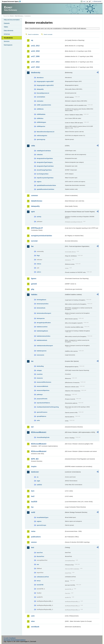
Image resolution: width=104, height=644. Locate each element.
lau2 (33, 496)
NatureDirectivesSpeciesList (45, 132)
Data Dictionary (19, 16)
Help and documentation (12, 20)
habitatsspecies (42, 351)
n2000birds (40, 109)
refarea (39, 264)
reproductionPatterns (43, 403)
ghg (33, 289)
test (32, 547)
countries (40, 374)
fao (32, 246)
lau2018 (34, 502)
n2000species (41, 126)
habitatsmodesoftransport (45, 346)
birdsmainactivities (43, 304)
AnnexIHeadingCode (43, 437)
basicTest (40, 553)
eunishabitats (41, 97)
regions (39, 182)
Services (7, 41)
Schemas (7, 34)
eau (38, 564)
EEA (12, 1)
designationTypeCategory (45, 162)
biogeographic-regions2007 (45, 81)
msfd (33, 512)
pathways (40, 394)
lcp (32, 507)
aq (32, 40)
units (38, 420)
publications (36, 537)
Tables (6, 27)
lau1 (33, 491)
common (34, 195)
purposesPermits (42, 399)
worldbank (35, 627)
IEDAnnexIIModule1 (39, 432)
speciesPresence (42, 412)
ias (32, 361)
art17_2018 (35, 67)
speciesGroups (41, 525)
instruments (40, 355)
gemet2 (34, 284)
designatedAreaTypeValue (45, 158)
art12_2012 (35, 46)
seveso (34, 542)
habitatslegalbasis (42, 331)
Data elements (8, 31)
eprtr (33, 212)
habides (34, 295)
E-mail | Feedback (10, 638)
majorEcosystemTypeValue (45, 178)
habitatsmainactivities (43, 336)
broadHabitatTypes (43, 517)
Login (84, 1)
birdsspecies (41, 318)
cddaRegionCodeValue (44, 151)
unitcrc (39, 272)
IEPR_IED (35, 459)
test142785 (40, 585)
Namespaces (8, 45)
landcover (35, 472)
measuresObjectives (43, 390)
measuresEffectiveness (44, 382)
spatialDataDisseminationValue (46, 185)
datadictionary (37, 201)
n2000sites (40, 118)
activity (39, 217)
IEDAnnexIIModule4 (39, 451)
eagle (38, 481)
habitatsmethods (42, 340)
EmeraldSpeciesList (43, 93)
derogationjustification (44, 323)
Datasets (7, 23)
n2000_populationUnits (44, 105)
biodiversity (36, 73)
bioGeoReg (40, 366)
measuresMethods (42, 386)
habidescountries (42, 327)
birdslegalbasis (41, 300)
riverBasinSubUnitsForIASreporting (48, 407)
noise (33, 531)
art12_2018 (35, 51)
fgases (34, 279)
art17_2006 (35, 56)
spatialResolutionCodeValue (45, 189)
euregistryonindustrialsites (41, 236)
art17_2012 (35, 62)
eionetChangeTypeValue (44, 170)
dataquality (40, 89)
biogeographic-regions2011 (45, 85)
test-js (39, 581)
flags (38, 256)
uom (33, 616)
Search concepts (48, 34)
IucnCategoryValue (43, 174)
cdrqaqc (39, 370)
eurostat (34, 241)
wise (33, 621)
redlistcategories (42, 136)
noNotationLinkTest (43, 577)
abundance (40, 78)
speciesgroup (41, 139)
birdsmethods (41, 308)
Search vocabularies (33, 34)
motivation (40, 101)
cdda (33, 146)
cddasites (40, 155)
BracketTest (40, 556)
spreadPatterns (41, 416)
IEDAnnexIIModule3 (39, 444)
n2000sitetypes (41, 122)
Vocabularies (8, 38)
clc (38, 477)
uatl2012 (39, 485)
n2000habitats (41, 114)
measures (40, 378)
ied (32, 427)
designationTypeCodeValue (45, 166)
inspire (34, 466)
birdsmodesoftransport (44, 313)
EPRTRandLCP (37, 228)
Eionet (12, 16)
